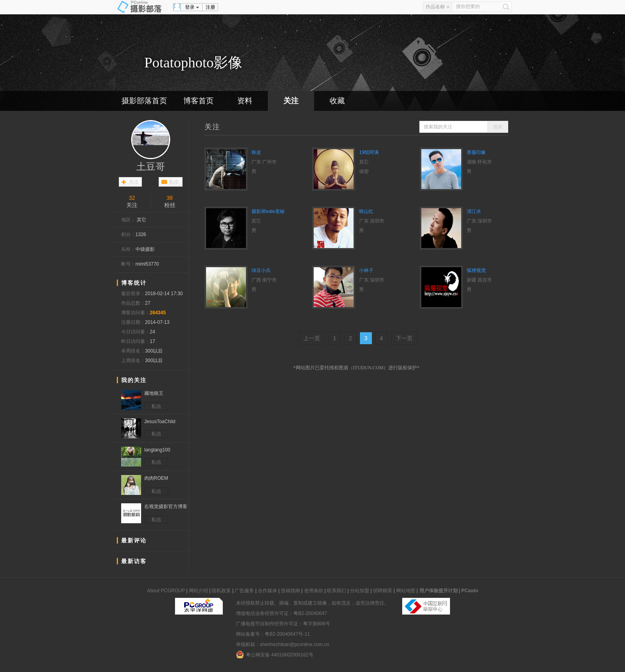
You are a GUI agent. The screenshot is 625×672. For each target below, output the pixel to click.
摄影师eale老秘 (268, 211)
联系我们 (336, 591)
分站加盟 (360, 591)
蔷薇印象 (476, 152)
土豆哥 (151, 167)
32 (132, 198)
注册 (210, 7)
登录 (190, 7)
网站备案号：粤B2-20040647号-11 (273, 634)
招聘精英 (383, 591)
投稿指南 (291, 591)
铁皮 (256, 152)
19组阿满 (369, 152)
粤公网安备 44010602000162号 (275, 654)
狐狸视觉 (476, 270)
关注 (291, 101)
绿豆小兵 (261, 270)
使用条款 (314, 591)
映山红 (366, 211)
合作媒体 (267, 591)
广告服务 (244, 591)
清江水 (474, 211)
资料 (245, 101)
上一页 (312, 338)
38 (170, 198)
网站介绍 (199, 591)
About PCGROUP (166, 591)
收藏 (337, 101)
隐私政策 (221, 591)
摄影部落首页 (144, 101)
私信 (174, 182)
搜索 (498, 127)
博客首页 (199, 101)
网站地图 (406, 591)
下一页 (404, 338)
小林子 (366, 270)
